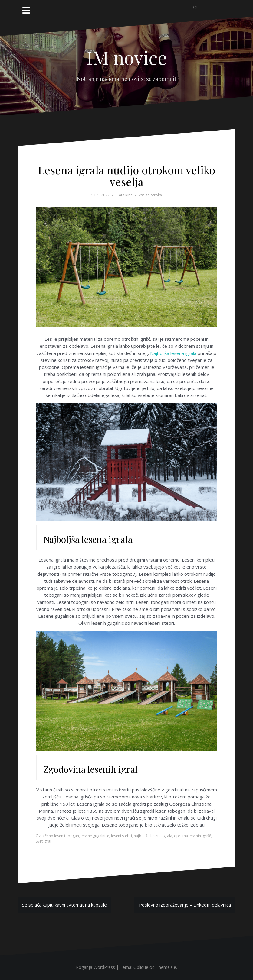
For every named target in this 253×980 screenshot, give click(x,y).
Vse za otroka (150, 195)
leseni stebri (122, 836)
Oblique (141, 967)
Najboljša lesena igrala (173, 353)
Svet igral (43, 841)
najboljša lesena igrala (153, 836)
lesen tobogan (67, 836)
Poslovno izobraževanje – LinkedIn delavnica (185, 905)
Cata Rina (125, 195)
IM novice (127, 57)
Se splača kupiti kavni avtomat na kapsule (64, 905)
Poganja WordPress (95, 967)
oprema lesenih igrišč (192, 836)
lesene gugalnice (95, 836)
